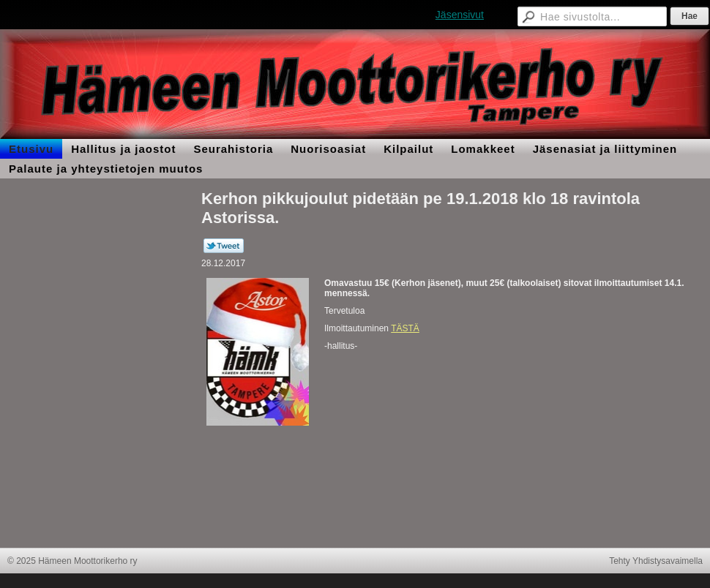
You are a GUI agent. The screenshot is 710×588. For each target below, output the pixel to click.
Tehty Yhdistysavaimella (656, 561)
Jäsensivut (460, 15)
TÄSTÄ (405, 328)
